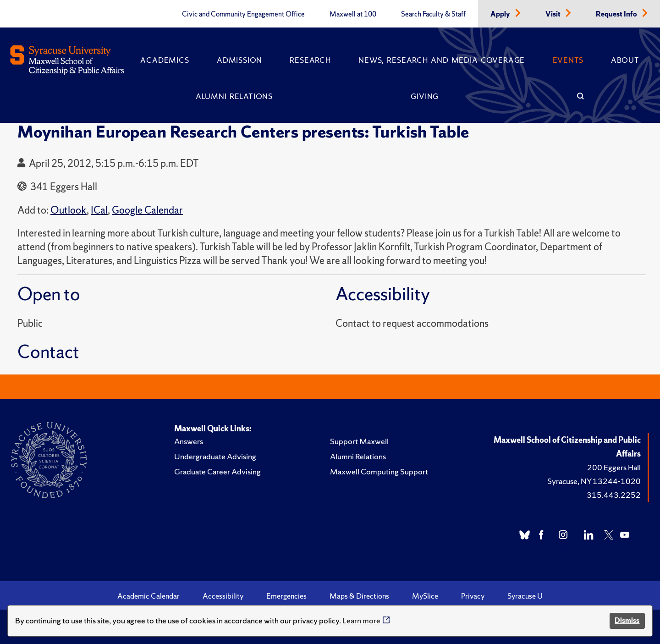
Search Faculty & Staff (433, 14)
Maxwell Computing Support (379, 471)
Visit (554, 14)
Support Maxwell (359, 441)
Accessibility (223, 596)
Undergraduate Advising (215, 456)
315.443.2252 (614, 495)
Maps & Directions (359, 596)
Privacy (473, 596)
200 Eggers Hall (614, 467)
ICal (99, 210)
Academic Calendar (148, 596)
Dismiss (627, 620)
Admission (239, 60)
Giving (425, 96)
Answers (189, 441)
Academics (165, 60)
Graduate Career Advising (217, 471)
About (625, 60)
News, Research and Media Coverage (442, 60)
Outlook (69, 210)
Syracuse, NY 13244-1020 (594, 481)
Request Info (617, 14)
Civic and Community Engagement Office (243, 14)
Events (568, 60)
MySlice (425, 596)
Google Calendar (147, 210)
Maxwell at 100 (353, 14)
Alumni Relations (234, 96)
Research (310, 60)
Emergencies (286, 596)
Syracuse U (525, 596)
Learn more (361, 620)
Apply (501, 14)
